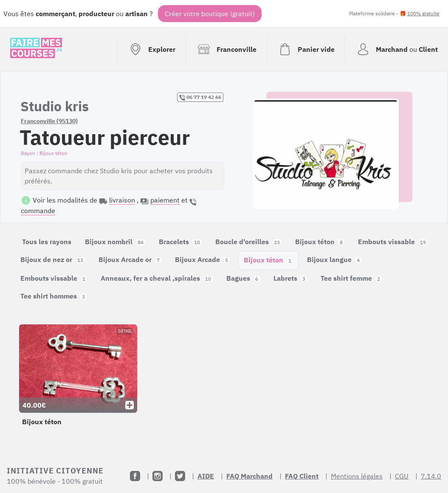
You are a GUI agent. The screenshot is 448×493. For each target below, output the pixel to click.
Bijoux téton (320, 242)
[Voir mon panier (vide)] (306, 49)
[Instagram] (158, 476)
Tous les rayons (47, 242)
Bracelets (180, 242)
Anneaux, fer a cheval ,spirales (157, 278)
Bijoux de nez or (53, 259)
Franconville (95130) (49, 121)
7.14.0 (431, 476)
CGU (402, 476)
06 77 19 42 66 (200, 97)
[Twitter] (180, 476)
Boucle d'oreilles (248, 242)
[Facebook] (135, 476)
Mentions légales (357, 476)
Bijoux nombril (115, 242)
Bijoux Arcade (202, 259)
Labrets (290, 278)
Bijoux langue (334, 259)
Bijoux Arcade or (130, 259)
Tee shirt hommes (54, 296)
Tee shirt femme (351, 278)
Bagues (243, 278)
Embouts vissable (393, 242)
